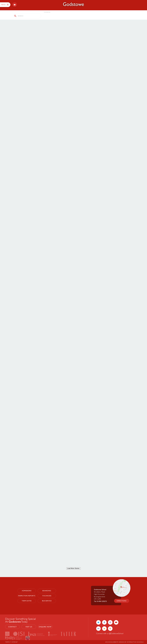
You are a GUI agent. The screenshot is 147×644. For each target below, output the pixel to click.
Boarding (47, 591)
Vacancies (47, 596)
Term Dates (27, 601)
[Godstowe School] (73, 4)
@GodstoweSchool (116, 633)
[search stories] (27, 16)
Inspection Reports (27, 596)
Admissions (27, 591)
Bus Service (47, 601)
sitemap (15, 642)
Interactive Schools (135, 642)
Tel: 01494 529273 (100, 601)
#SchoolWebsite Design (115, 642)
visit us (29, 627)
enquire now (45, 627)
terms (7, 642)
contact (12, 627)
